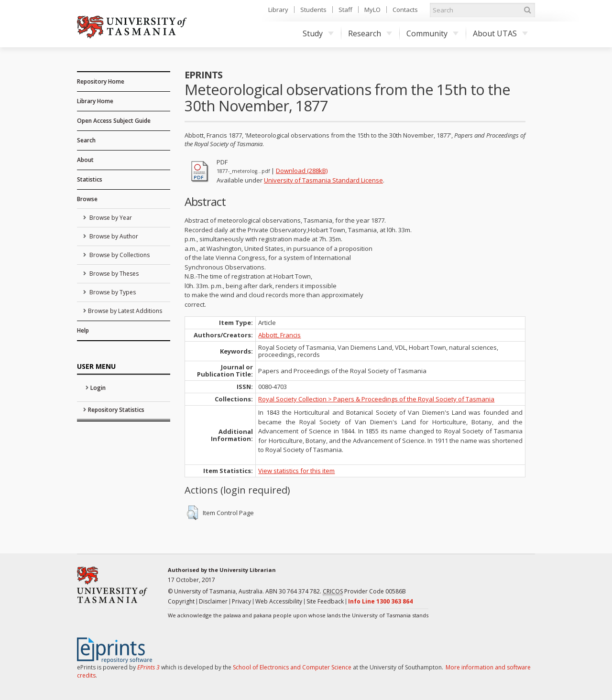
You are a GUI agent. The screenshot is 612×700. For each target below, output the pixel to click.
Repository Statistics (116, 410)
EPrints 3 (148, 667)
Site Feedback (325, 601)
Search (86, 140)
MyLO (372, 10)
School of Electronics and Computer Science (292, 667)
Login (98, 388)
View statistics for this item (296, 471)
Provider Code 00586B (364, 592)
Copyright (181, 601)
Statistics (90, 179)
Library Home (95, 101)
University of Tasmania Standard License (323, 180)
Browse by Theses (113, 274)
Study (318, 33)
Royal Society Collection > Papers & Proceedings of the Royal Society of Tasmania (376, 399)
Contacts (405, 10)
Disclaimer (213, 601)
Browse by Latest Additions (125, 311)
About (85, 160)
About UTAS (500, 33)
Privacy (241, 601)
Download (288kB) (302, 171)
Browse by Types (112, 292)
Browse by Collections (119, 255)
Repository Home (101, 81)
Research (370, 33)
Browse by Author (113, 236)
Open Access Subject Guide (114, 121)
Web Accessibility (279, 601)
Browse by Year (110, 218)
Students (313, 10)
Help (83, 330)
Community (432, 33)
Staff (345, 10)
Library (278, 10)
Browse (87, 199)
